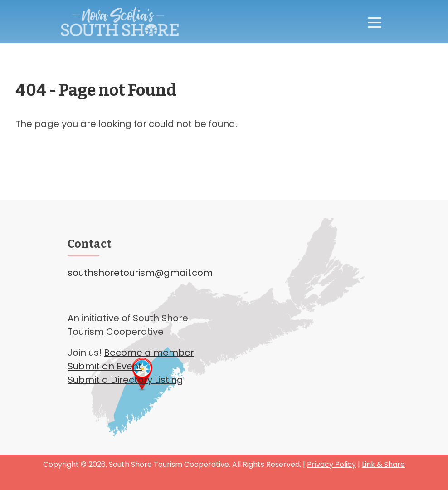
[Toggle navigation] (375, 22)
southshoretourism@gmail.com (140, 273)
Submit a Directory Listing (125, 380)
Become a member (149, 353)
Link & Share (383, 464)
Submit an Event (105, 366)
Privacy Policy (331, 464)
